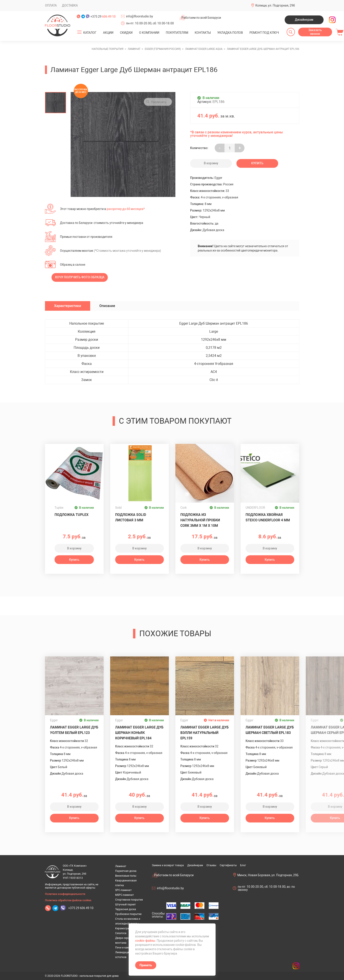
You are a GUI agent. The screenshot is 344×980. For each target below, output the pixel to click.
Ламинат (121, 866)
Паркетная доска (126, 871)
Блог (243, 865)
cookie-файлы (145, 941)
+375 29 (103, 17)
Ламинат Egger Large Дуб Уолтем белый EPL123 (74, 730)
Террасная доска (126, 909)
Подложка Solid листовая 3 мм (131, 517)
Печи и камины (125, 948)
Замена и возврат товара (168, 865)
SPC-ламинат (123, 890)
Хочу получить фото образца (80, 277)
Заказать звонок (315, 32)
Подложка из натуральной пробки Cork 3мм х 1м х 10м (200, 520)
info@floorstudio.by (140, 16)
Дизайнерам (304, 20)
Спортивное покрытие (129, 900)
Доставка (70, 5)
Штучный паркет (125, 904)
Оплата (51, 5)
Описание (107, 306)
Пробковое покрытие (128, 914)
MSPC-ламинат (125, 895)
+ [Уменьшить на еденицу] (240, 148)
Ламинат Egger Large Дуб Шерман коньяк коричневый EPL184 (139, 733)
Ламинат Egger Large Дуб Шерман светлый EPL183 (270, 730)
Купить (257, 163)
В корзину (211, 163)
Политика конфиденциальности (65, 894)
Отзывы (211, 865)
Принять (146, 965)
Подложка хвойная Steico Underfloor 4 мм (268, 517)
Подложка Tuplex (71, 515)
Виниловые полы (126, 876)
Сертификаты (228, 865)
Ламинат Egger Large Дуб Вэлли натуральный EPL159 (204, 733)
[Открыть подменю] (79, 32)
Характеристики (68, 306)
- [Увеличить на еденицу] (220, 148)
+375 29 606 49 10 (81, 908)
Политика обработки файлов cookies (68, 900)
